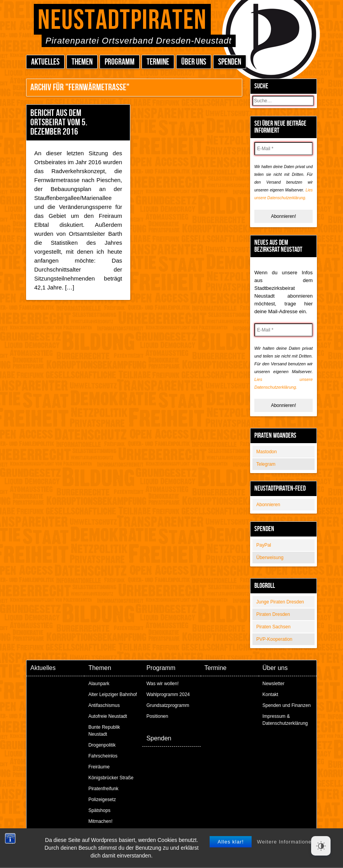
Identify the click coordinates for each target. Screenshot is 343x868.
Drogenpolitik (102, 745)
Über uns (194, 62)
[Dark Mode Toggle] (321, 846)
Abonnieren (268, 505)
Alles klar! (230, 860)
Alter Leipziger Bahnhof (113, 694)
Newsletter (274, 684)
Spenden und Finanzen (287, 705)
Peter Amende (181, 841)
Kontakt (270, 694)
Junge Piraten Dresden (280, 602)
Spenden (230, 62)
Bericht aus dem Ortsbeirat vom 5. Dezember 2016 (59, 122)
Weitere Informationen (286, 860)
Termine (158, 62)
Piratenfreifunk (103, 789)
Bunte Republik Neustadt (104, 731)
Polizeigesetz (102, 800)
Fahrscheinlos (103, 756)
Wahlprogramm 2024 (168, 694)
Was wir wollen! (162, 684)
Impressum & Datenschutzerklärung (285, 720)
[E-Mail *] (283, 149)
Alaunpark (99, 684)
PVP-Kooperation (274, 639)
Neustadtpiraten (122, 20)
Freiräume (99, 767)
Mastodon (267, 452)
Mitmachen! (100, 821)
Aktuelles (45, 62)
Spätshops (99, 810)
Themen (82, 62)
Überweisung (270, 558)
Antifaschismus (104, 705)
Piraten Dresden (273, 614)
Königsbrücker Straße (111, 778)
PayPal (264, 545)
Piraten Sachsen (273, 627)
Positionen (157, 716)
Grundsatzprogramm (168, 705)
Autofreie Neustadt (108, 716)
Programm (120, 62)
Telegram (266, 464)
